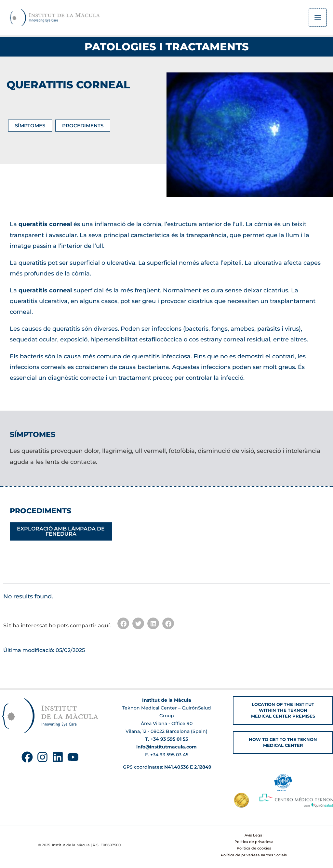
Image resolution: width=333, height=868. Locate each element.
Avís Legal (254, 835)
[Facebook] (27, 757)
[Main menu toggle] (318, 18)
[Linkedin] (58, 757)
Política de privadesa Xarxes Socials (254, 855)
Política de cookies (254, 848)
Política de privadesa (254, 842)
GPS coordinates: (166, 767)
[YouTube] (73, 757)
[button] (123, 624)
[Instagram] (42, 757)
